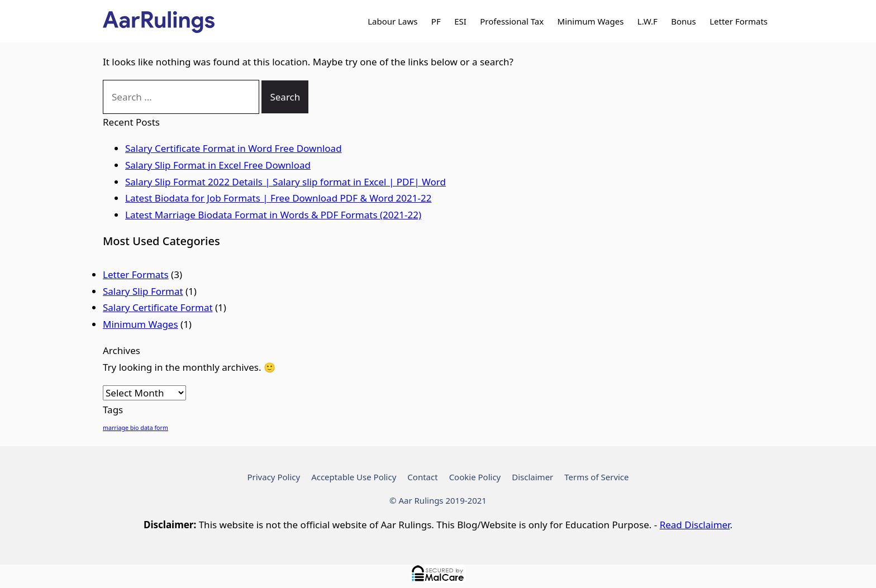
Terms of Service (596, 477)
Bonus (684, 21)
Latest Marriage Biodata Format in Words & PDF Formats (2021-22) (273, 215)
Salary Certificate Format (158, 307)
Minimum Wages (591, 21)
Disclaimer (532, 477)
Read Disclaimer (695, 525)
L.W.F (648, 21)
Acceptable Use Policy (354, 477)
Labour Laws (392, 21)
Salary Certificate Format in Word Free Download (234, 148)
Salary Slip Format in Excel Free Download (218, 165)
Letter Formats (739, 21)
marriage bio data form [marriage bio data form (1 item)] (135, 428)
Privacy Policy (273, 477)
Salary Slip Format (143, 291)
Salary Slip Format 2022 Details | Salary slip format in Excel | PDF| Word (285, 182)
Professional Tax (512, 21)
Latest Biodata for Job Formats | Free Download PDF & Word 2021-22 (278, 198)
